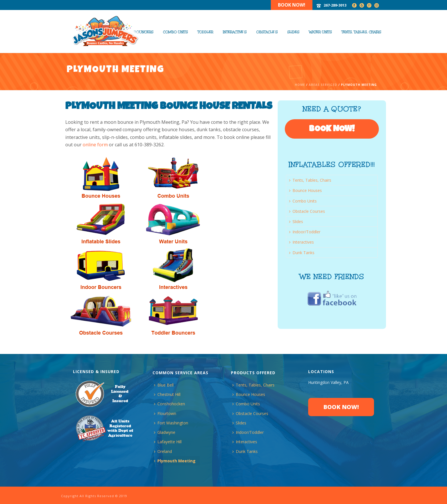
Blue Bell (164, 385)
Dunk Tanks (302, 253)
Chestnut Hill (167, 394)
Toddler (205, 32)
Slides (293, 32)
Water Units (320, 32)
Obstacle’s (267, 32)
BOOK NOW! (332, 129)
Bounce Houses (305, 190)
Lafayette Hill (168, 442)
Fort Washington (171, 423)
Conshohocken (169, 404)
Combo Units (175, 32)
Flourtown (165, 413)
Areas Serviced (323, 85)
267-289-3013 (335, 5)
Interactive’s (235, 32)
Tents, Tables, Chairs (361, 32)
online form (95, 145)
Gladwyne (165, 432)
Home (300, 85)
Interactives (301, 242)
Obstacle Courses (307, 211)
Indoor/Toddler (305, 232)
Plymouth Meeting (175, 461)
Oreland (163, 451)
